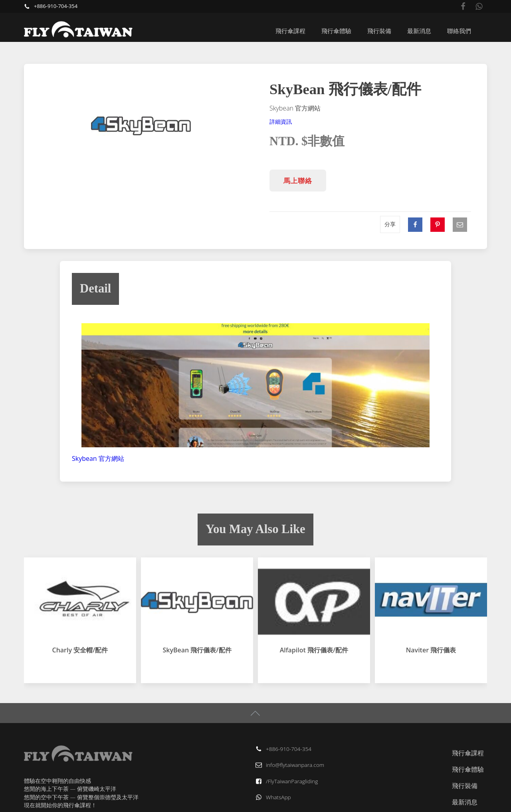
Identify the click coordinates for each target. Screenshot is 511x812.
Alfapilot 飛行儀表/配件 (314, 650)
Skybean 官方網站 (98, 458)
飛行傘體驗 (336, 31)
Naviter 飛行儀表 (431, 650)
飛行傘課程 (290, 31)
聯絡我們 (459, 31)
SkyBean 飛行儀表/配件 (197, 650)
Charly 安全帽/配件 (80, 650)
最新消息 (419, 31)
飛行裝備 (379, 31)
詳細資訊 (281, 122)
